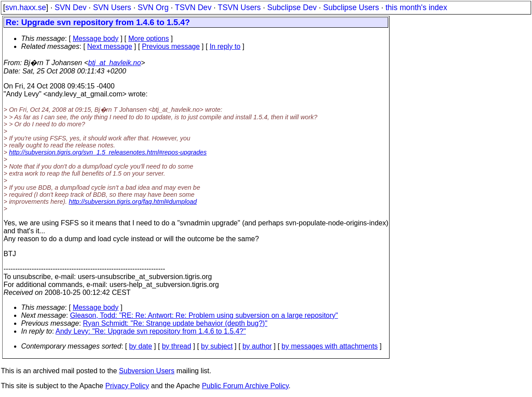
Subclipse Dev (292, 7)
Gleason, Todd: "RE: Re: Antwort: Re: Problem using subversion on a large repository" (204, 315)
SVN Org (153, 7)
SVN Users (112, 7)
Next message (109, 46)
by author (257, 346)
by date (140, 346)
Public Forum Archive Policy (245, 386)
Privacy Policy (127, 386)
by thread (177, 346)
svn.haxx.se (26, 7)
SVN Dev (70, 7)
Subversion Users (147, 371)
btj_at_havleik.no (115, 63)
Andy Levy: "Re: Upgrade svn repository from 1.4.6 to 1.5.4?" (151, 331)
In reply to (225, 46)
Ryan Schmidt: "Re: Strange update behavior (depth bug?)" (175, 323)
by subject (217, 346)
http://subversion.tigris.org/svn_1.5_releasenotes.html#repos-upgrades (108, 152)
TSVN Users (239, 7)
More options (149, 39)
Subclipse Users (351, 7)
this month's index (416, 7)
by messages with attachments (330, 346)
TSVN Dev (193, 7)
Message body (95, 39)
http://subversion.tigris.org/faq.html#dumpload (133, 202)
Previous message (171, 46)
